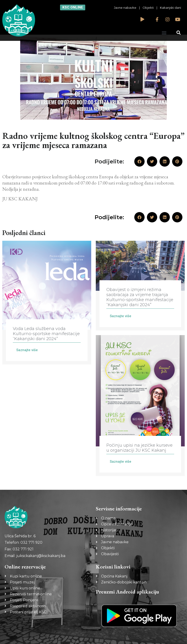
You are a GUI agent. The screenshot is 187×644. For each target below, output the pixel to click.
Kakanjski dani (170, 8)
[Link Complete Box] (47, 303)
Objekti (148, 8)
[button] (164, 32)
